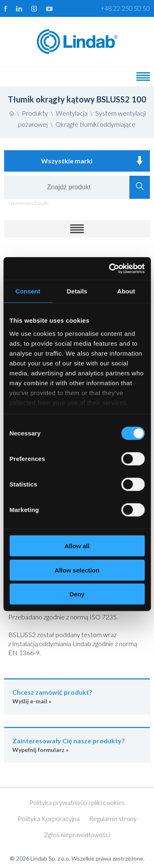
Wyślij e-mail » (77, 696)
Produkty (35, 113)
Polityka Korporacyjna (49, 818)
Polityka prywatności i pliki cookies (77, 802)
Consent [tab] (28, 291)
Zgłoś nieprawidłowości (77, 834)
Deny (77, 594)
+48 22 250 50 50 (125, 8)
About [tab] (126, 291)
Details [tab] (77, 291)
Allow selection (77, 570)
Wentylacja (72, 113)
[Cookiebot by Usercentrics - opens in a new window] (110, 268)
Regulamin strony (113, 818)
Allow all (77, 546)
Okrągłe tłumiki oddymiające (95, 124)
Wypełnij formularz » (77, 745)
